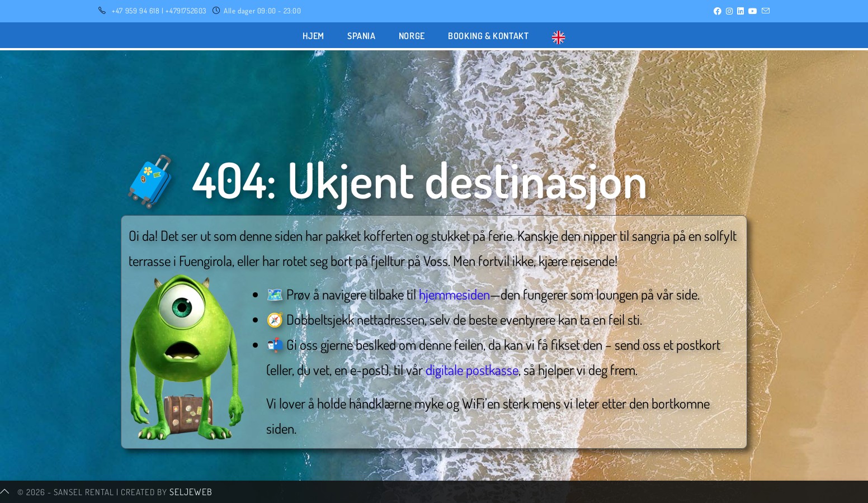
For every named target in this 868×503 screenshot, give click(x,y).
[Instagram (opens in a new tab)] (729, 11)
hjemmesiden (454, 294)
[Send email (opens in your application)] (765, 11)
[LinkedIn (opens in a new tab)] (740, 11)
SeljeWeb (191, 492)
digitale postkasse (472, 369)
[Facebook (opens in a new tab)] (718, 11)
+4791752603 (186, 11)
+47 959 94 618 (136, 11)
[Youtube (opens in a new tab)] (753, 11)
